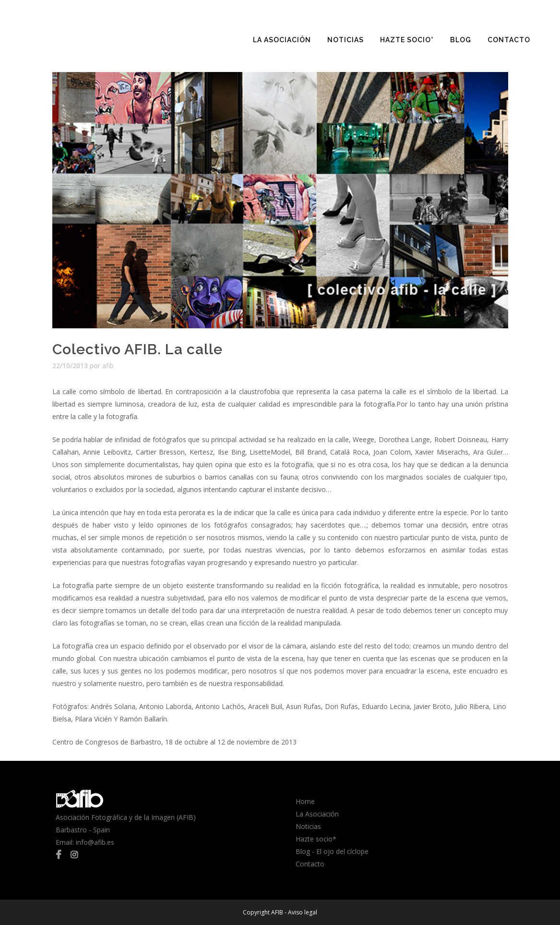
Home (305, 801)
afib (108, 366)
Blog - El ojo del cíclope (332, 851)
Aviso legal (303, 912)
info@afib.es (95, 842)
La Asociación (317, 814)
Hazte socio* (316, 839)
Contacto (310, 864)
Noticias (308, 826)
